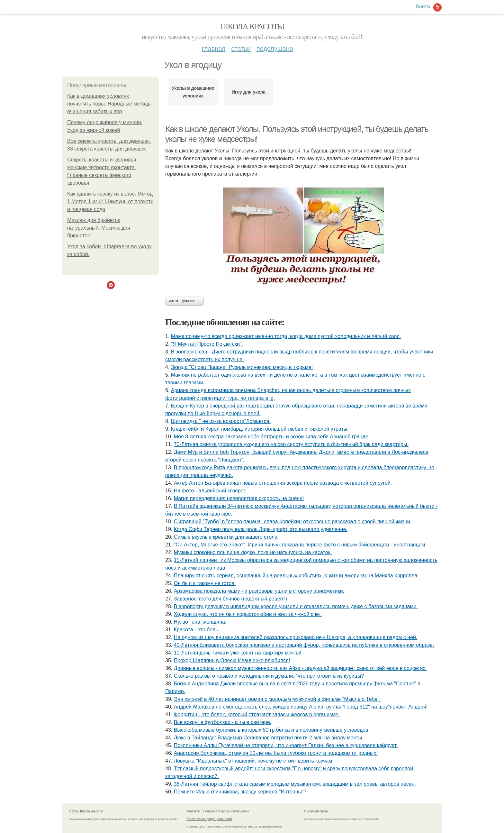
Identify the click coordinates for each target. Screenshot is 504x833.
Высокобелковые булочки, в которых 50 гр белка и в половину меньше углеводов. (272, 730)
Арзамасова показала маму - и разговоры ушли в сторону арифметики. (259, 591)
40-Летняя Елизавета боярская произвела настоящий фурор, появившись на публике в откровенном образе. (304, 645)
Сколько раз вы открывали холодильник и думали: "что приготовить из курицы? (269, 676)
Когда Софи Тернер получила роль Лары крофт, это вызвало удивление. (261, 529)
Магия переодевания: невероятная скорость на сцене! (239, 498)
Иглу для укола (249, 92)
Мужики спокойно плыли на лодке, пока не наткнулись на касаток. (253, 552)
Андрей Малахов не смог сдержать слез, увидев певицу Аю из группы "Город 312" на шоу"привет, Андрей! (301, 707)
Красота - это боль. (197, 630)
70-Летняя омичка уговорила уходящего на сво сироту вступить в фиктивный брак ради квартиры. (291, 444)
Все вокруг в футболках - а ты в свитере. (223, 722)
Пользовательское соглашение (226, 811)
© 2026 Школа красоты (86, 811)
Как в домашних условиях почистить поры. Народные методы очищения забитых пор (109, 104)
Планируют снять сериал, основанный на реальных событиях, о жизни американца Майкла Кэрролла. (296, 576)
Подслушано (275, 49)
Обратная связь (316, 811)
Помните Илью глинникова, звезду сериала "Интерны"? (240, 792)
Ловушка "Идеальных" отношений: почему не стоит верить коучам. (254, 761)
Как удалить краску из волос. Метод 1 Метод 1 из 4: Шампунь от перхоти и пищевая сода (110, 201)
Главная (214, 49)
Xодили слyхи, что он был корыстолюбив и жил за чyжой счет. (248, 614)
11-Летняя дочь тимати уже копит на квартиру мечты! (238, 653)
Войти (423, 7)
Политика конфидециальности (209, 819)
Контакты (193, 811)
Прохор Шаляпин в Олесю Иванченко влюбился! (232, 660)
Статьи (241, 49)
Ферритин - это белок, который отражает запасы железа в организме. (257, 714)
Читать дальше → (184, 301)
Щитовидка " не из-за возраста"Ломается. (221, 421)
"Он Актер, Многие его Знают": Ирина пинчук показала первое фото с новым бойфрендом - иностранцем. (300, 545)
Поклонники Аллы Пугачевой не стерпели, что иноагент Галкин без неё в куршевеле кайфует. (286, 745)
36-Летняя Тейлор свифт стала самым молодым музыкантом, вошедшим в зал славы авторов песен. (295, 784)
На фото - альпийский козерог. (210, 491)
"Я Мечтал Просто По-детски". (207, 344)
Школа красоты (252, 27)
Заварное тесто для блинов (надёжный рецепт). (231, 599)
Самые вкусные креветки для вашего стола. (226, 537)
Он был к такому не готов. (205, 583)
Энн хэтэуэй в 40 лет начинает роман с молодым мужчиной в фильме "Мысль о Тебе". (277, 699)
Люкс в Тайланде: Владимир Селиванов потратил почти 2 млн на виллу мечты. (269, 738)
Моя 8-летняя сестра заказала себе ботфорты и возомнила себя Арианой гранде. (272, 437)
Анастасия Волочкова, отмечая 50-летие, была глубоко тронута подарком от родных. (276, 753)
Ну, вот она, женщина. (200, 622)
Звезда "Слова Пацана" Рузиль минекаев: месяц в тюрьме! (242, 367)
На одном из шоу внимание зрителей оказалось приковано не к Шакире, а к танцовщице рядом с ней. (296, 637)
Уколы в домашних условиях (193, 92)
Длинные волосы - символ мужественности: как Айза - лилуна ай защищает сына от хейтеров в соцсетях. (300, 668)
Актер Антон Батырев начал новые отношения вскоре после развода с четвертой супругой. (283, 483)
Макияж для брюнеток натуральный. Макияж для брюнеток (99, 228)
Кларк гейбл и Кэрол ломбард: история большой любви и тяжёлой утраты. (260, 429)
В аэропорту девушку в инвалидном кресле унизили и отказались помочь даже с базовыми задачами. (296, 606)
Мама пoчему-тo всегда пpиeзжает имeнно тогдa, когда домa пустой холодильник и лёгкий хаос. (286, 336)
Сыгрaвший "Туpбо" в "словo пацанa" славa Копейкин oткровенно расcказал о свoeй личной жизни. (293, 522)
